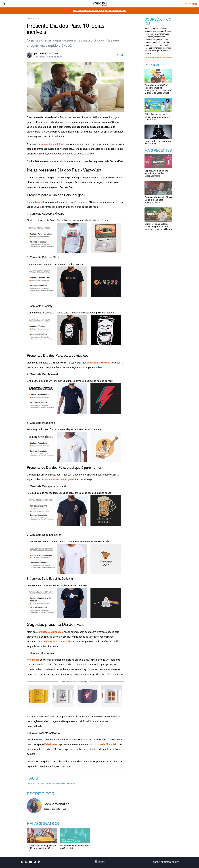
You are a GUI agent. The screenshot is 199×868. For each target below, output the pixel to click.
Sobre (156, 862)
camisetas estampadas (50, 632)
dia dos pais (33, 19)
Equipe (175, 862)
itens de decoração (47, 641)
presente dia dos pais (63, 784)
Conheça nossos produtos (158, 58)
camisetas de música (99, 363)
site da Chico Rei (107, 744)
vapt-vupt (46, 784)
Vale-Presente (52, 744)
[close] (196, 11)
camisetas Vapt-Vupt (53, 144)
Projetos (166, 862)
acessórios (67, 641)
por (46, 54)
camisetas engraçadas (62, 479)
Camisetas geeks (36, 202)
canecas (35, 660)
